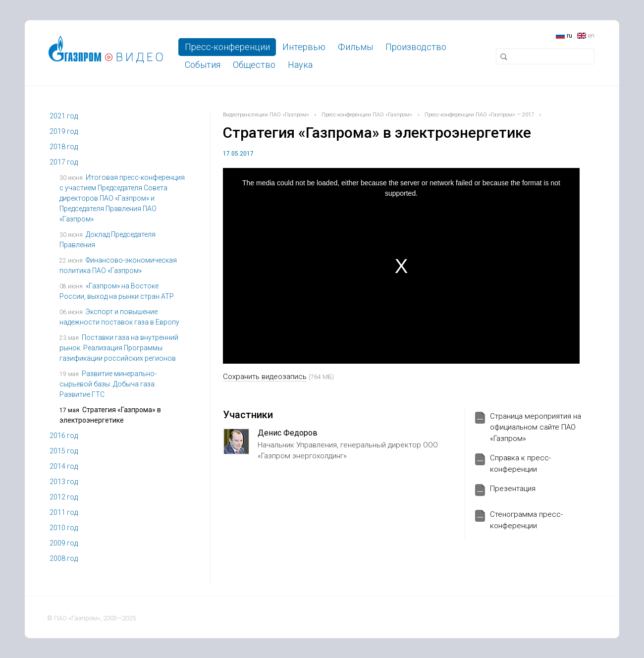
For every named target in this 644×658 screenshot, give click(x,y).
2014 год (64, 466)
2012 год (64, 497)
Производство (416, 47)
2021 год (64, 116)
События (203, 65)
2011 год (64, 512)
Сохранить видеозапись (265, 377)
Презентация (513, 489)
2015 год (64, 451)
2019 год (64, 131)
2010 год (64, 528)
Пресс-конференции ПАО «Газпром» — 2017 (479, 115)
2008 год (64, 558)
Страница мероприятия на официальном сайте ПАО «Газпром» (536, 427)
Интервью (304, 47)
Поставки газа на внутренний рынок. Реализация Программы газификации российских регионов (119, 348)
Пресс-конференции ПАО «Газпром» (367, 115)
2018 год (64, 147)
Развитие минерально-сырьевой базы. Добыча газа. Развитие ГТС (108, 384)
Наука (300, 65)
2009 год (64, 543)
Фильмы (355, 47)
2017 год (64, 162)
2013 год (64, 482)
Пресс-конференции (227, 47)
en (591, 35)
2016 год (64, 436)
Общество (254, 65)
